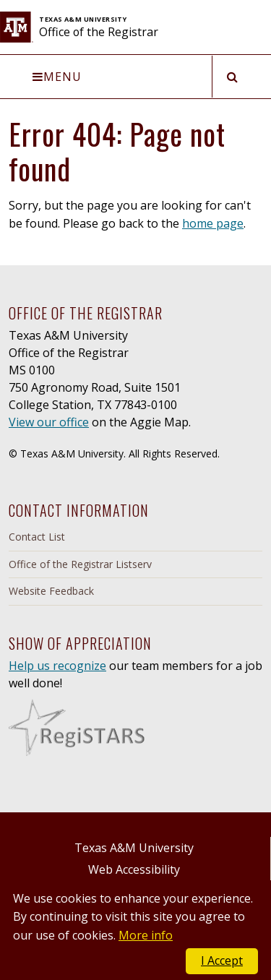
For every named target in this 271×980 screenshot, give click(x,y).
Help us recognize (57, 666)
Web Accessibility (134, 869)
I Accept (222, 960)
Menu (57, 77)
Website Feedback (51, 591)
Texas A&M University (134, 848)
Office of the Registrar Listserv (80, 564)
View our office (49, 422)
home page (213, 223)
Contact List (37, 537)
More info (146, 935)
